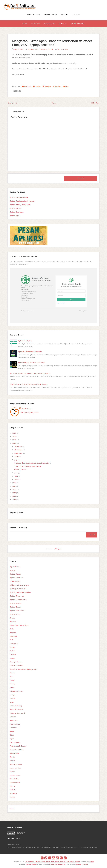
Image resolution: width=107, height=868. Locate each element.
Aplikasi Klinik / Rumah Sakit (20, 205)
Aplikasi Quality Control (18, 600)
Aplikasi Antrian (16, 208)
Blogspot (13, 633)
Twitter (37, 87)
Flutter (12, 680)
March (17, 480)
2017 (14, 500)
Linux (12, 702)
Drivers (12, 673)
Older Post (95, 103)
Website (13, 790)
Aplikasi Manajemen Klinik (23, 256)
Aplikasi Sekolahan (17, 212)
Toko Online (14, 779)
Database (13, 655)
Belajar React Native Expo (19, 625)
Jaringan (13, 695)
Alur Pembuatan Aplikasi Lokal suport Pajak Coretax (29, 384)
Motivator (13, 728)
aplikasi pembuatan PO (18, 589)
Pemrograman (50, 15)
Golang (12, 684)
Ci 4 (11, 640)
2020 (14, 490)
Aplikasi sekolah (16, 603)
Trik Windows (15, 783)
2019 (14, 493)
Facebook (27, 87)
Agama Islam (14, 567)
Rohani (12, 761)
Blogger (58, 549)
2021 (14, 486)
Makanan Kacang (16, 706)
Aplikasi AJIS (15, 216)
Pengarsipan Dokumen (18, 746)
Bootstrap (13, 636)
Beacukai (13, 622)
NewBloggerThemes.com (57, 864)
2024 (14, 440)
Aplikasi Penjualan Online (19, 197)
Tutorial (76, 15)
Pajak (12, 739)
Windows (13, 794)
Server (12, 772)
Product (35, 24)
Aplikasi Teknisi (15, 607)
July (16, 460)
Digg (66, 87)
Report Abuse (16, 513)
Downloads (49, 24)
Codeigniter (43, 49)
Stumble (57, 87)
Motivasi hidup (15, 724)
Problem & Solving (17, 750)
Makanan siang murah (17, 713)
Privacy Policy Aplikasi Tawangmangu (28, 466)
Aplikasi (13, 570)
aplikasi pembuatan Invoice (19, 585)
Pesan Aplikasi (78, 24)
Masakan (13, 717)
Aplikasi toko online (17, 611)
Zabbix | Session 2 (21, 470)
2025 (14, 437)
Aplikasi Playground (17, 596)
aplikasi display (15, 581)
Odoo (12, 735)
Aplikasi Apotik (15, 574)
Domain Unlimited (16, 666)
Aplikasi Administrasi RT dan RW (30, 352)
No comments (63, 49)
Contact (63, 24)
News (12, 731)
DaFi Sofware (26, 409)
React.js (12, 757)
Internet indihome (16, 691)
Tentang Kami (33, 15)
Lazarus (12, 699)
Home (25, 24)
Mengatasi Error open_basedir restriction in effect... (32, 463)
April (16, 476)
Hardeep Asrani (31, 864)
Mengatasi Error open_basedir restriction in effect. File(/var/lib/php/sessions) (52, 43)
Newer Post (12, 103)
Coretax (13, 647)
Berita (12, 629)
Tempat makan (15, 775)
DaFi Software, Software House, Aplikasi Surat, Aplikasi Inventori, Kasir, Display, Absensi (52, 862)
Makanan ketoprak (16, 710)
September (18, 453)
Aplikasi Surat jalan (25, 341)
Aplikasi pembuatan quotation (20, 592)
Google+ (47, 87)
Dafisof (12, 651)
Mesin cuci (14, 720)
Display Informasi (16, 662)
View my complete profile (29, 413)
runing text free (15, 768)
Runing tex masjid (16, 764)
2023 (14, 443)
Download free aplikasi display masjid (23, 669)
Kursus (64, 15)
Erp (11, 677)
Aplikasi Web (33, 49)
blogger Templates (82, 864)
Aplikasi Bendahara (17, 578)
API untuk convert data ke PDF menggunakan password (30, 373)
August (17, 457)
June (16, 473)
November (18, 450)
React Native (14, 753)
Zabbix (12, 797)
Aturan (12, 618)
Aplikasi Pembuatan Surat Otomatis (22, 201)
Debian (12, 658)
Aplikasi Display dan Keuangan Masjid (31, 363)
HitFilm (12, 688)
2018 (14, 496)
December (18, 447)
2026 (14, 433)
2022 (14, 483)
